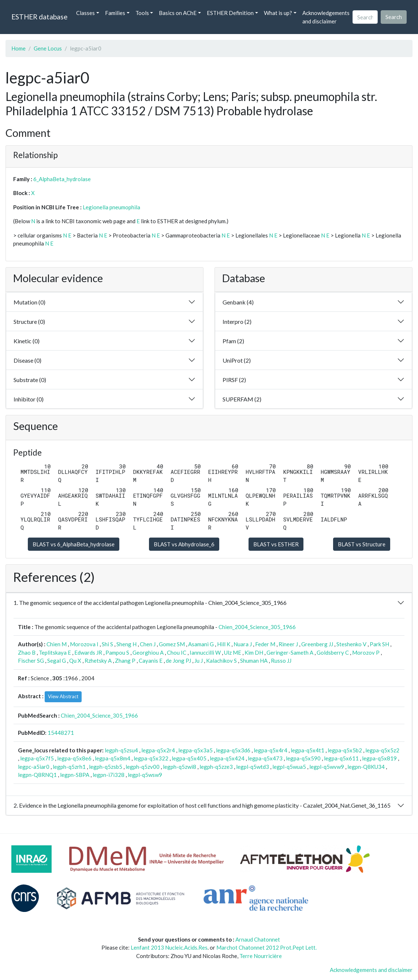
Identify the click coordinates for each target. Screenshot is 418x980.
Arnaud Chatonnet (258, 939)
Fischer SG (31, 661)
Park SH (379, 644)
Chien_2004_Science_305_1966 (257, 627)
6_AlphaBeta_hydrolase (62, 179)
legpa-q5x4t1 (307, 750)
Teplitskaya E (55, 652)
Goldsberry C (333, 652)
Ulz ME (233, 652)
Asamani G (201, 644)
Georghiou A (148, 652)
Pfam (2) (233, 341)
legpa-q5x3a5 (195, 750)
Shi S (107, 644)
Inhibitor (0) (29, 399)
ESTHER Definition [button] (230, 13)
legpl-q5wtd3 (253, 767)
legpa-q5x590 (303, 758)
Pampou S (117, 652)
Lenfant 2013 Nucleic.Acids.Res (169, 947)
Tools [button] (142, 13)
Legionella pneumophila (111, 207)
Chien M (57, 644)
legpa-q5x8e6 (74, 758)
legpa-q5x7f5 (37, 758)
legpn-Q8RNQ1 (37, 775)
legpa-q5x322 (151, 758)
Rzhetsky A (98, 661)
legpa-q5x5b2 (345, 750)
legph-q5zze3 (216, 767)
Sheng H (126, 644)
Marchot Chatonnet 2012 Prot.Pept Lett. (266, 947)
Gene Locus (48, 48)
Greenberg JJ (317, 644)
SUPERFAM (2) (242, 399)
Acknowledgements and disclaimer (326, 17)
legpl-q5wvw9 (327, 767)
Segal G (57, 661)
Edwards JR (88, 652)
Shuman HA (254, 661)
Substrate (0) (30, 380)
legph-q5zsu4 (121, 750)
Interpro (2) (237, 321)
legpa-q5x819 (379, 758)
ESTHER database (39, 17)
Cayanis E (151, 661)
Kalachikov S (221, 661)
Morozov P (366, 652)
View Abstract (63, 696)
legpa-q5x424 (227, 758)
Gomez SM (172, 644)
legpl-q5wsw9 (145, 775)
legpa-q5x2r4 (158, 750)
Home (18, 48)
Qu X (75, 661)
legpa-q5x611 (341, 758)
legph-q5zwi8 (180, 767)
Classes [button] (85, 13)
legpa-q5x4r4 (270, 750)
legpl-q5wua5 (289, 767)
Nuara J (243, 644)
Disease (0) (27, 360)
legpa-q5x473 (265, 758)
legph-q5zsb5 (106, 767)
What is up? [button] (278, 13)
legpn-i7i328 (109, 775)
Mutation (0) (29, 302)
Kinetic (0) (27, 341)
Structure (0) (29, 321)
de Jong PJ (178, 661)
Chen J (148, 644)
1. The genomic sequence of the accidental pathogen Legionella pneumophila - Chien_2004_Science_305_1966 (150, 603)
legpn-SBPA (75, 775)
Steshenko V (351, 644)
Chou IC (177, 652)
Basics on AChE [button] (178, 13)
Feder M (265, 644)
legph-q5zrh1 (69, 767)
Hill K (224, 644)
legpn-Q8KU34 (366, 767)
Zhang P (125, 661)
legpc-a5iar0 (34, 767)
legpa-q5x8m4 (113, 758)
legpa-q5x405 (189, 758)
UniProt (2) (237, 360)
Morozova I (84, 644)
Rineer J (288, 644)
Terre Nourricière (261, 956)
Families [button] (115, 13)
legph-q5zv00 (143, 767)
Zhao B (27, 652)
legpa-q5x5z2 (382, 750)
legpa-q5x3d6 (233, 750)
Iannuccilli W (205, 652)
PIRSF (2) (234, 380)
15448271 (61, 733)
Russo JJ (281, 661)
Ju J (199, 661)
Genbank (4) (238, 302)
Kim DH (254, 652)
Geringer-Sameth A (290, 652)
